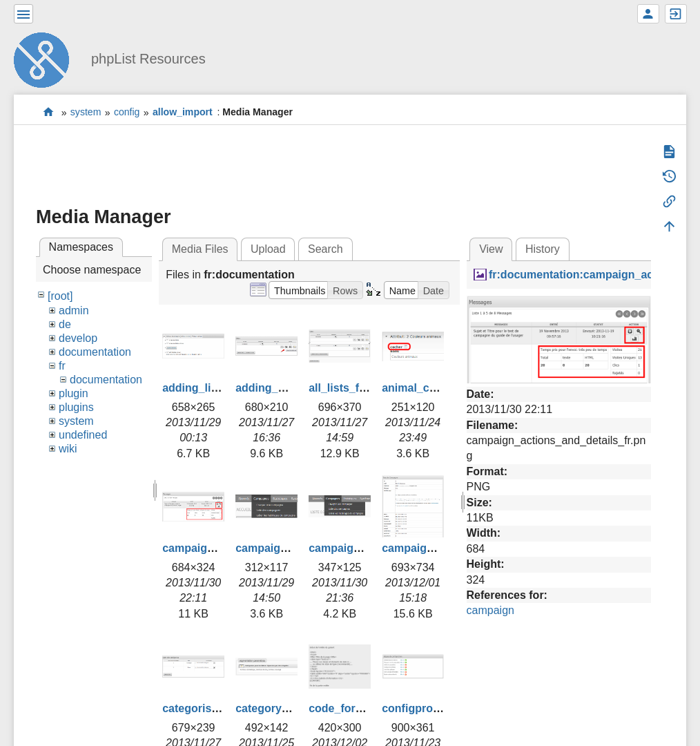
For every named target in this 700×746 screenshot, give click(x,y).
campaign (490, 610)
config (127, 113)
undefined (83, 435)
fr (62, 366)
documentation (95, 352)
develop (78, 338)
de (65, 324)
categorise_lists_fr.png (222, 708)
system (86, 113)
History (543, 249)
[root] (60, 296)
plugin (74, 393)
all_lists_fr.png (347, 388)
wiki (68, 449)
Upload (268, 249)
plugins (76, 407)
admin (74, 310)
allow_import (183, 113)
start (49, 112)
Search (325, 249)
